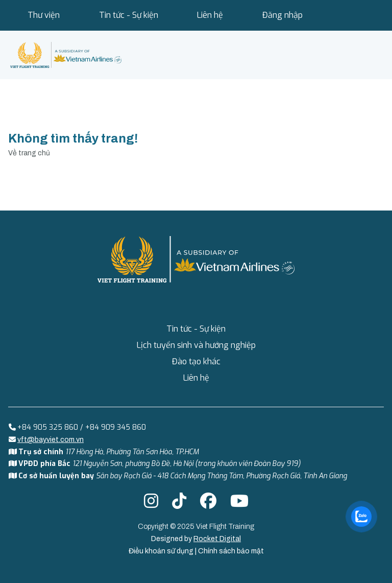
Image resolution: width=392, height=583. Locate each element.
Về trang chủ (29, 153)
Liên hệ (210, 15)
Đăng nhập (283, 15)
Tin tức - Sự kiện (129, 15)
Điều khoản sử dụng (162, 551)
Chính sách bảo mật (231, 551)
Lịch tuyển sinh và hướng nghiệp (196, 345)
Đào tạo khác (196, 362)
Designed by (196, 539)
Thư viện (44, 15)
